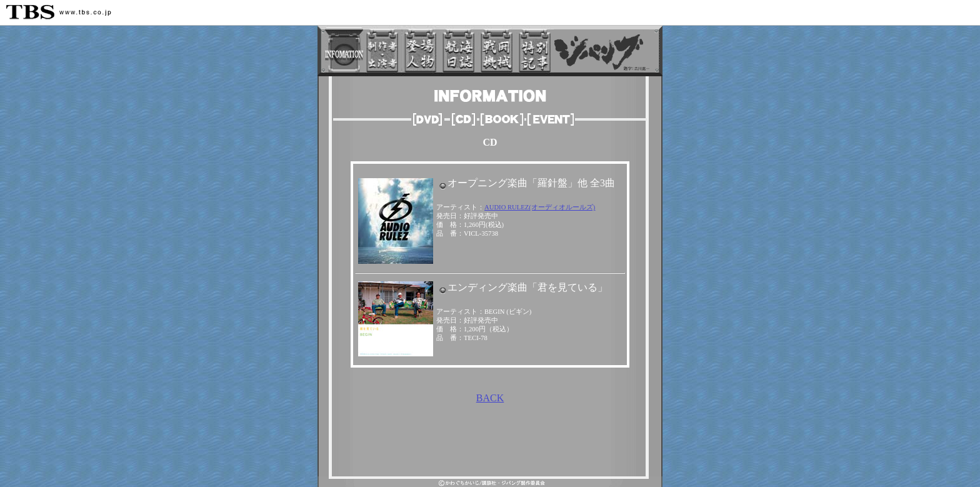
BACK (490, 398)
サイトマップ (517, 471)
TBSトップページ (468, 471)
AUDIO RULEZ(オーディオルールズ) (540, 207)
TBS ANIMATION (522, 457)
